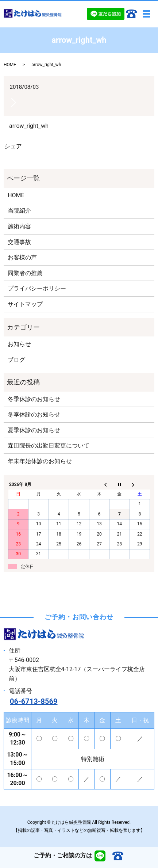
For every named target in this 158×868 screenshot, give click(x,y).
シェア (13, 146)
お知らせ (19, 344)
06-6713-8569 (34, 701)
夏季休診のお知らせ (34, 430)
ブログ (16, 360)
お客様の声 (22, 257)
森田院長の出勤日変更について (49, 446)
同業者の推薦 (25, 273)
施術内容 (19, 226)
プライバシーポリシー (37, 288)
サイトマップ (25, 304)
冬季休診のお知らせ (34, 399)
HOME (10, 65)
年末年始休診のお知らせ (40, 461)
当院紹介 (19, 211)
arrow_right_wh (29, 126)
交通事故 (19, 242)
